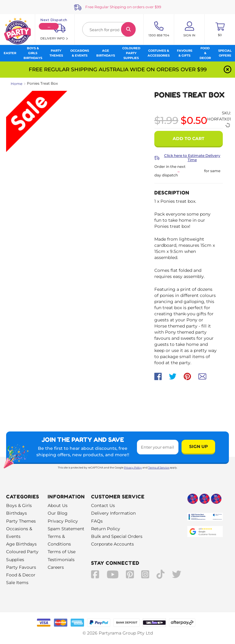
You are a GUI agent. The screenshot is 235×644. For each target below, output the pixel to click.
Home (17, 84)
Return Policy (106, 529)
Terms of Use (62, 552)
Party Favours (21, 567)
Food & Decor (21, 575)
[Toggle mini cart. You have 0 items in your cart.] (220, 29)
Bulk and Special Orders (117, 536)
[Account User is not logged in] (189, 29)
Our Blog (58, 513)
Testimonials (61, 560)
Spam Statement (66, 529)
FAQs (97, 521)
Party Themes (21, 521)
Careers (56, 567)
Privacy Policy (133, 468)
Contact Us (103, 505)
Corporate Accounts (112, 544)
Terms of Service (159, 468)
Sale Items (17, 583)
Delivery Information (113, 513)
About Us (58, 505)
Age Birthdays (21, 544)
